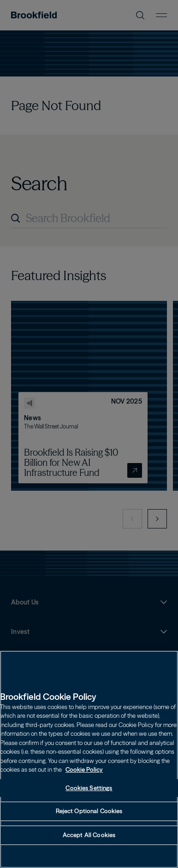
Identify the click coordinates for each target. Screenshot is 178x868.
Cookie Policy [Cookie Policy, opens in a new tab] (84, 780)
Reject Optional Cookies (89, 821)
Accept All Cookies (89, 845)
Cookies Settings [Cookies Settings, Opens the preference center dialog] (89, 798)
